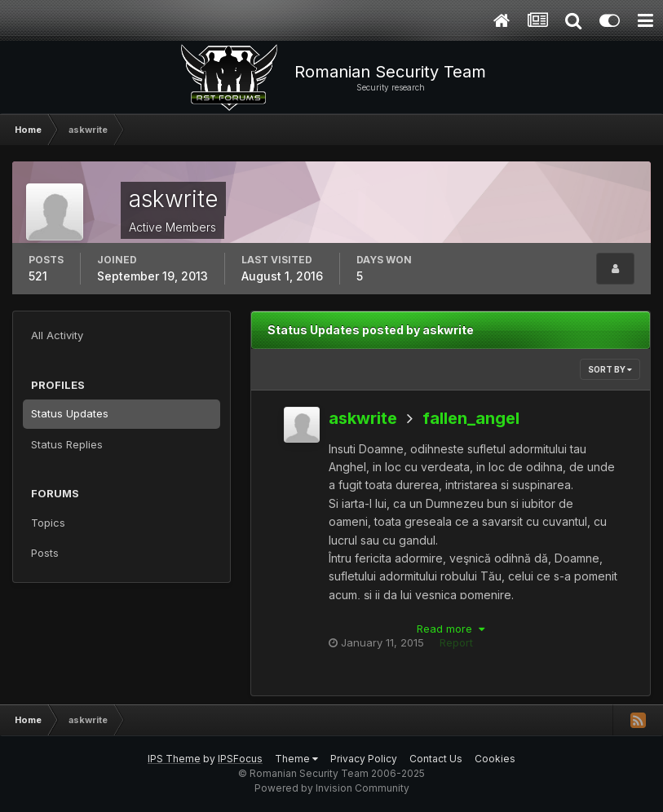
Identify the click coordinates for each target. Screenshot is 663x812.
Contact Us (436, 759)
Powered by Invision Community (332, 788)
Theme (296, 759)
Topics (48, 523)
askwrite (363, 418)
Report (456, 642)
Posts (45, 553)
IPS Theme (174, 759)
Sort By (610, 369)
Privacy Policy (364, 759)
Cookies (495, 759)
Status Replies (67, 444)
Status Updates (70, 413)
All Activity (57, 335)
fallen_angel (471, 418)
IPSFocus (240, 759)
